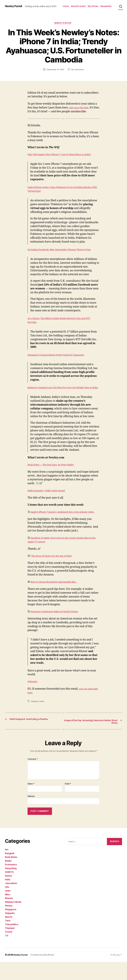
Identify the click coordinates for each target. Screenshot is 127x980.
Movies (9, 916)
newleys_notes (38, 719)
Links (8, 909)
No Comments (78, 72)
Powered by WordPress (44, 973)
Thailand (10, 946)
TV (7, 954)
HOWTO (9, 890)
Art (7, 868)
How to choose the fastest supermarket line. (57, 599)
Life (7, 905)
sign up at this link (80, 110)
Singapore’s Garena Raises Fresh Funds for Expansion (61, 365)
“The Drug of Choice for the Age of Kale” (55, 574)
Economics (11, 883)
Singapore (11, 928)
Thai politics (12, 943)
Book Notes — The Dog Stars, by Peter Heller (55, 478)
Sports (9, 935)
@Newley (33, 699)
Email (68, 802)
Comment (33, 777)
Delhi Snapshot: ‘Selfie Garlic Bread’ (50, 504)
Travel (8, 950)
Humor (9, 894)
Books (8, 879)
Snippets (10, 931)
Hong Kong (11, 886)
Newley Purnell (15, 5)
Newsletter (106, 9)
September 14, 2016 (55, 72)
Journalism (11, 901)
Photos (9, 924)
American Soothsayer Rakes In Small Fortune (58, 629)
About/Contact (92, 5)
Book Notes (11, 875)
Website (31, 814)
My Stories (106, 5)
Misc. (8, 913)
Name (31, 802)
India (8, 898)
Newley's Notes (64, 25)
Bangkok (10, 872)
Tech (8, 939)
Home (79, 5)
